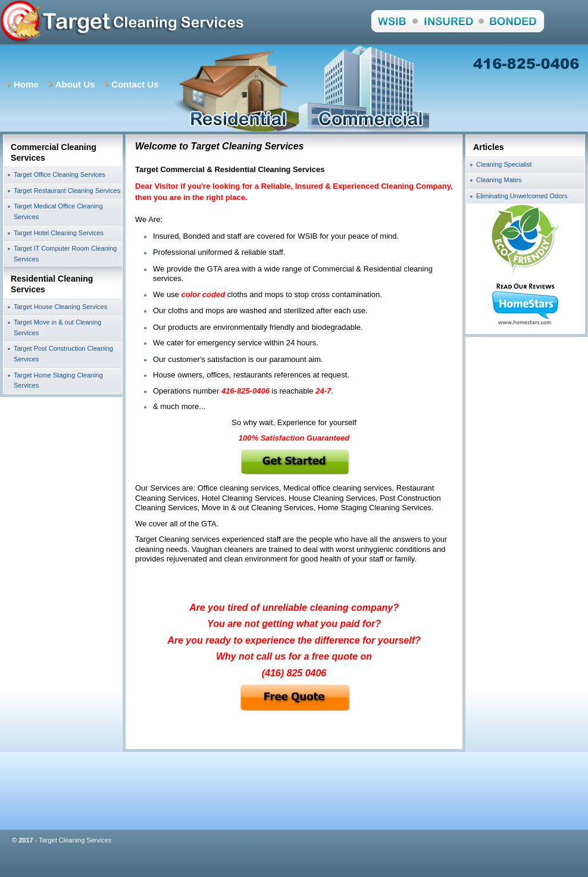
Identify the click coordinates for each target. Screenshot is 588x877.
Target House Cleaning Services (60, 307)
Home (26, 84)
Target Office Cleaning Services (60, 174)
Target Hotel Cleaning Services (59, 233)
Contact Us (135, 84)
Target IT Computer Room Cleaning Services (65, 254)
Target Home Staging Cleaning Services (58, 380)
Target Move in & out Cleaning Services (57, 327)
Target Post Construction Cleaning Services (63, 354)
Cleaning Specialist (504, 164)
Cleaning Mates (499, 180)
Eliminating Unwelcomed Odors (522, 196)
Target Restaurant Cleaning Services (67, 191)
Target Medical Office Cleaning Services (58, 211)
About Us (75, 84)
